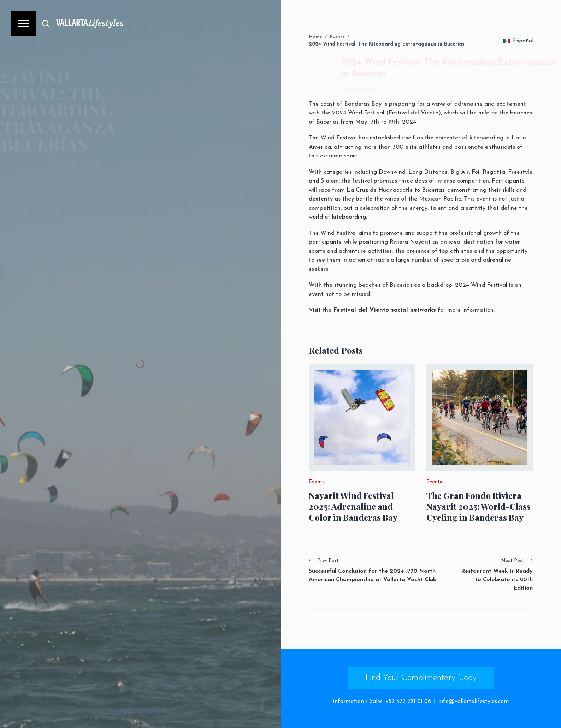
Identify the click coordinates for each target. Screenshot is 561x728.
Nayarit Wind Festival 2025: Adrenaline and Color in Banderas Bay (353, 506)
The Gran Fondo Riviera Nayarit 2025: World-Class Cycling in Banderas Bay (479, 506)
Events (337, 37)
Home (315, 37)
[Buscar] (46, 23)
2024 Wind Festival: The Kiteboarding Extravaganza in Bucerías (387, 44)
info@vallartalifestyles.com (474, 702)
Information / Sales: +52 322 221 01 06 (382, 702)
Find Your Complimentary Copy (421, 678)
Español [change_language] (518, 41)
